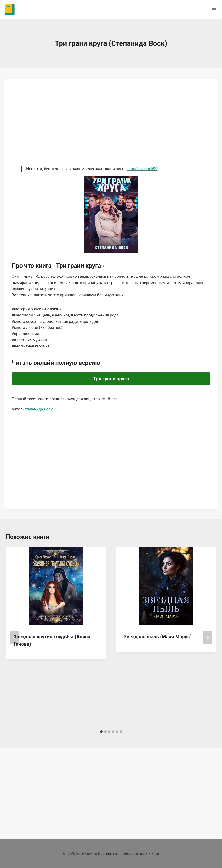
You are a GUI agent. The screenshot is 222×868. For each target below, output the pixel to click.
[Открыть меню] (214, 10)
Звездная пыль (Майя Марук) (158, 637)
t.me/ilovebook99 (142, 169)
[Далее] (207, 638)
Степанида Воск (38, 409)
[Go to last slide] (15, 638)
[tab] (101, 732)
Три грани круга (111, 379)
